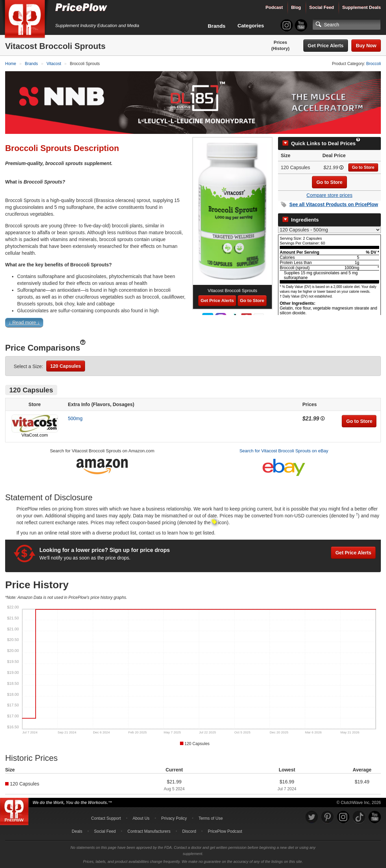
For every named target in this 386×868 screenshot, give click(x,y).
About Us (141, 818)
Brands (217, 26)
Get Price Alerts (326, 46)
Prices (280, 42)
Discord (189, 831)
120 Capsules (66, 366)
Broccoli (373, 64)
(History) (280, 48)
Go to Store (363, 167)
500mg (75, 418)
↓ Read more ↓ (24, 323)
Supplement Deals (361, 7)
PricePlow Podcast (225, 831)
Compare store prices (329, 195)
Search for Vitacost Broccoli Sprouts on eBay (284, 451)
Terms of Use (211, 818)
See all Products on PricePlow (334, 204)
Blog (296, 7)
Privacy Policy (174, 818)
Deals (77, 831)
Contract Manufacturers (149, 831)
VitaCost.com (34, 435)
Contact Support (106, 818)
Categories (251, 26)
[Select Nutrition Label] (329, 230)
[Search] (347, 25)
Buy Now (366, 46)
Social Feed (322, 7)
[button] (193, 324)
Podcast (274, 7)
